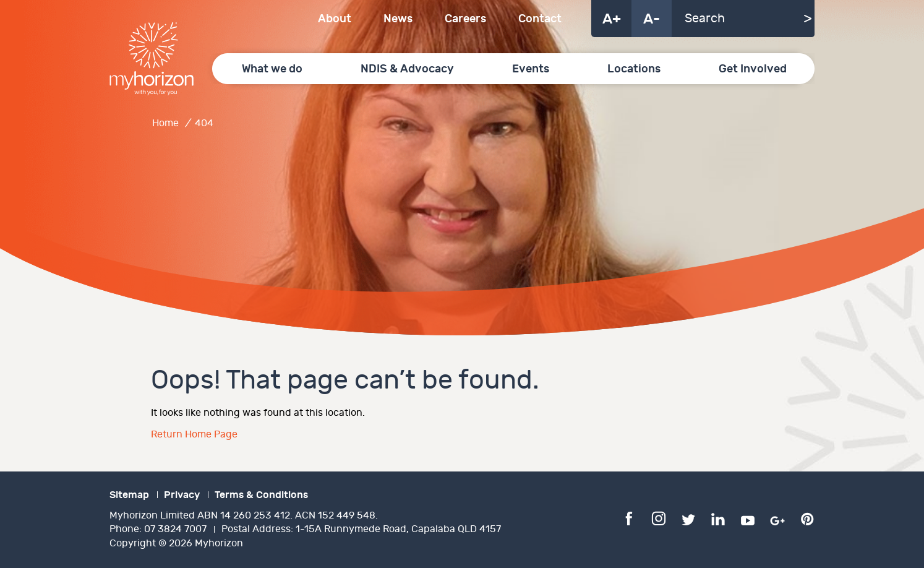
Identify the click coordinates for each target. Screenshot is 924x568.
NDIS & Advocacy (407, 69)
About (335, 19)
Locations (634, 69)
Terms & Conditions (261, 495)
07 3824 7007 (175, 529)
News (398, 19)
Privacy (182, 495)
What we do (272, 69)
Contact (540, 19)
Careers (465, 19)
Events (531, 69)
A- (652, 19)
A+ (612, 19)
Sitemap (129, 495)
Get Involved (753, 69)
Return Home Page (194, 435)
